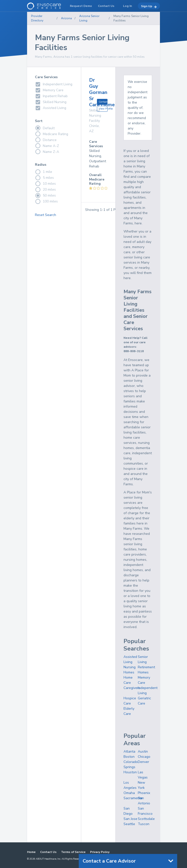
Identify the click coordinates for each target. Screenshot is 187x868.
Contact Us (48, 852)
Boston (129, 757)
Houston (130, 772)
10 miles (45, 184)
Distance (46, 140)
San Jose (130, 819)
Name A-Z (47, 146)
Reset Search (46, 215)
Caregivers (132, 688)
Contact (103, 102)
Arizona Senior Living (89, 18)
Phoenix (144, 793)
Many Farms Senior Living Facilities (131, 18)
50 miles (45, 196)
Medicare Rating (52, 134)
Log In (127, 6)
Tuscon (144, 824)
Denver (143, 762)
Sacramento (133, 798)
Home (31, 852)
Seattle (129, 824)
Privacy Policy (100, 852)
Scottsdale (146, 819)
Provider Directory (37, 18)
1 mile (44, 172)
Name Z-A (47, 152)
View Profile (103, 109)
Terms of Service (73, 852)
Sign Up (149, 6)
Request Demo (81, 6)
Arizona (66, 18)
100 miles (46, 201)
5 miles (44, 178)
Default (45, 128)
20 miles (45, 190)
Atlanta (129, 751)
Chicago (144, 757)
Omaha (129, 793)
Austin (143, 751)
